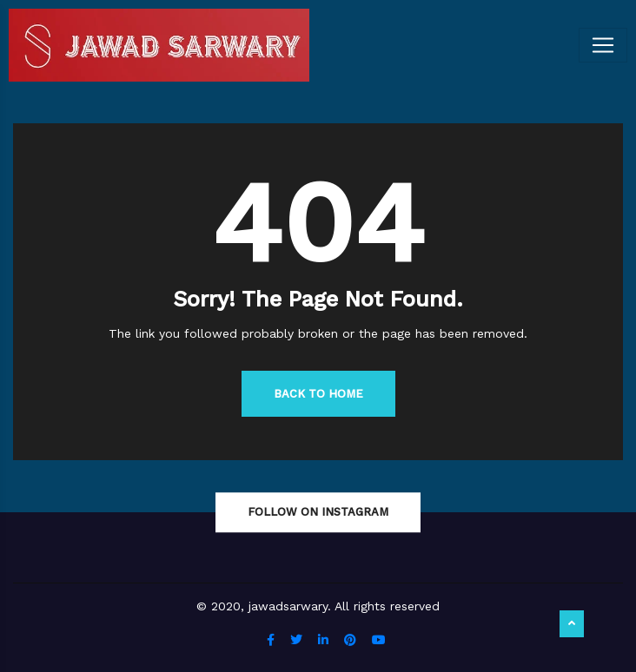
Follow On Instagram (318, 512)
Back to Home (318, 394)
